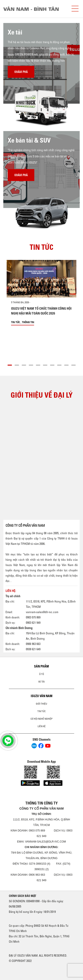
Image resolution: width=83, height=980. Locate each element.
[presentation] (13, 17)
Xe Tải (41, 682)
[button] (10, 364)
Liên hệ (42, 726)
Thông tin (28, 322)
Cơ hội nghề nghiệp (41, 719)
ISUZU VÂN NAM (42, 696)
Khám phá (21, 72)
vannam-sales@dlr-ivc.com (42, 612)
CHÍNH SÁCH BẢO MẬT (23, 896)
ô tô (42, 674)
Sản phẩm (41, 666)
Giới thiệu (41, 704)
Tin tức (15, 322)
